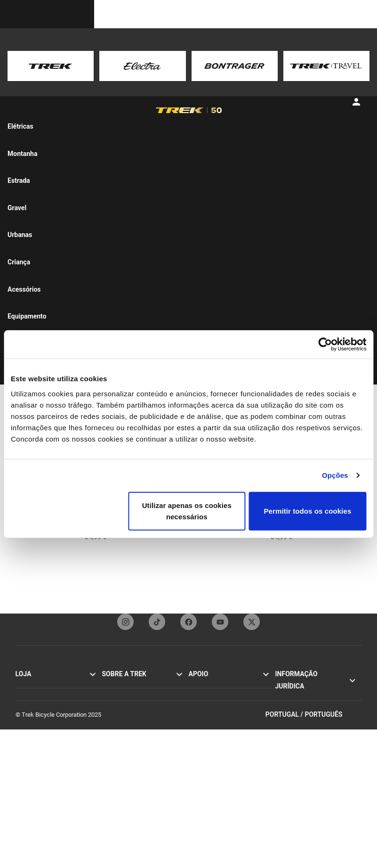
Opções (335, 475)
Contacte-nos (206, 696)
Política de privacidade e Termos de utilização (318, 690)
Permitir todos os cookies (307, 511)
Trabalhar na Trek (125, 748)
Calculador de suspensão (222, 798)
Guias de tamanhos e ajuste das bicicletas (231, 763)
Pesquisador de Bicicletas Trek (56, 779)
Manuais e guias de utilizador (227, 737)
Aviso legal (290, 705)
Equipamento (33, 758)
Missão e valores (124, 696)
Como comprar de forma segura (231, 727)
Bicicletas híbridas (40, 706)
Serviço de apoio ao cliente (224, 685)
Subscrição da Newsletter (223, 706)
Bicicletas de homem (43, 727)
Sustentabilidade (124, 737)
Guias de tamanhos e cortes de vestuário (230, 814)
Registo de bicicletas (216, 778)
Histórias (114, 685)
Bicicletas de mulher (42, 737)
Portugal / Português (314, 853)
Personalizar (32, 768)
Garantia (200, 717)
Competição (118, 727)
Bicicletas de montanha (47, 696)
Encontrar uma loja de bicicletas (58, 789)
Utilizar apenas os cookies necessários (187, 511)
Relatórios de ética (300, 736)
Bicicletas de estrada (43, 685)
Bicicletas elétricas (40, 717)
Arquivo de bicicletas (216, 788)
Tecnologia (117, 717)
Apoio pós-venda (211, 748)
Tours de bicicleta (39, 799)
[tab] (41, 122)
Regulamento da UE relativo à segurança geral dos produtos (315, 751)
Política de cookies (300, 716)
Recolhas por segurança (307, 726)
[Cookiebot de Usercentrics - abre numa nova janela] (325, 344)
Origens (112, 706)
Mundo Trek (118, 758)
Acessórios (30, 748)
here (140, 75)
